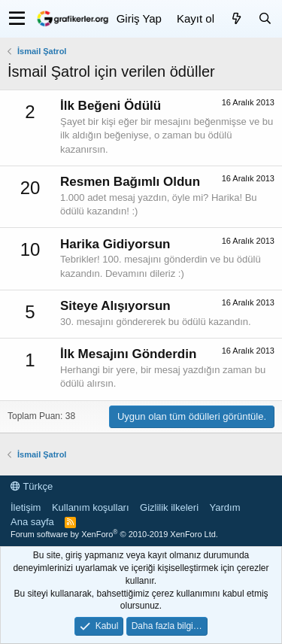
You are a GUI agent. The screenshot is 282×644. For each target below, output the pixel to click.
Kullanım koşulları (91, 507)
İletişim (26, 507)
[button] (17, 19)
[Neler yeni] (236, 18)
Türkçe (32, 486)
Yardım (225, 507)
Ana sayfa (32, 522)
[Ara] (265, 18)
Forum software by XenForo (114, 534)
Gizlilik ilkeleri (169, 507)
